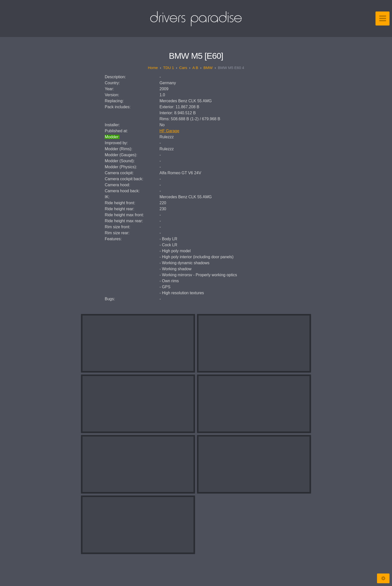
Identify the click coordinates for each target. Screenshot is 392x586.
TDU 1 (168, 68)
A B (195, 68)
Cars (183, 68)
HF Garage (169, 131)
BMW (208, 68)
